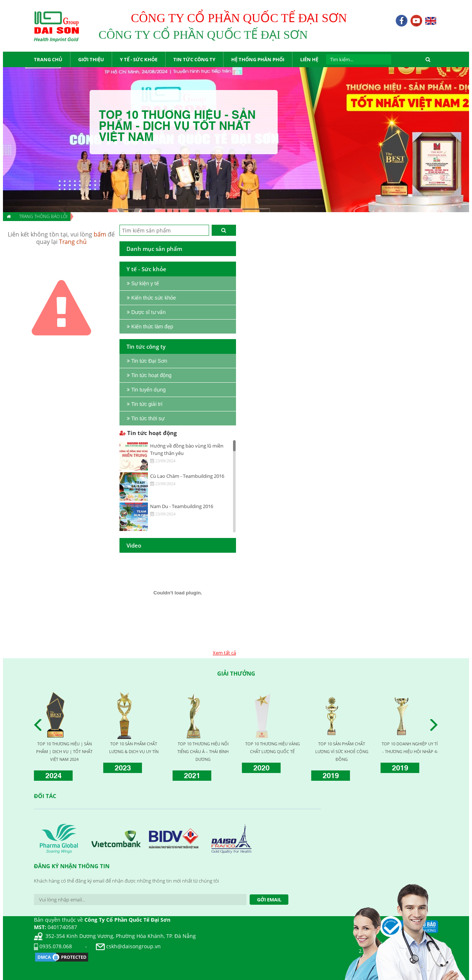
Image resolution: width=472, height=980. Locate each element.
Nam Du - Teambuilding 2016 (182, 506)
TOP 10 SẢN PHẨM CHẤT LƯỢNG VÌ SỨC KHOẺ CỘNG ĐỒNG (342, 751)
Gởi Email (269, 900)
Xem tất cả (224, 653)
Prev (40, 725)
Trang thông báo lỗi (43, 216)
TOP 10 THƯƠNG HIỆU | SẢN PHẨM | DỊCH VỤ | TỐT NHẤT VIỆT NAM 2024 (64, 751)
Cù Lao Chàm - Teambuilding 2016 (187, 476)
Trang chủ (73, 242)
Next (436, 725)
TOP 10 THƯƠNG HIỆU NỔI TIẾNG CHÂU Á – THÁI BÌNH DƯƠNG (203, 751)
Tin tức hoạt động (148, 433)
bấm (100, 234)
